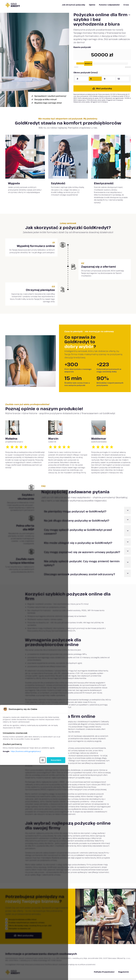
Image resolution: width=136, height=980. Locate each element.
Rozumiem (101, 514)
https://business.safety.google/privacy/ (51, 505)
